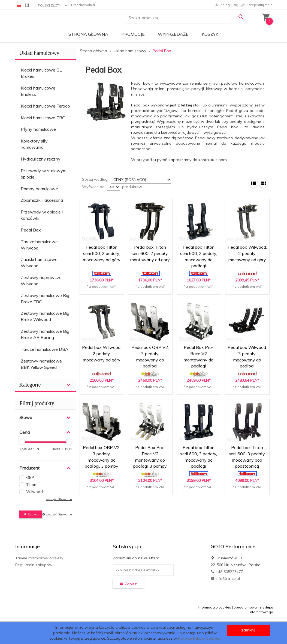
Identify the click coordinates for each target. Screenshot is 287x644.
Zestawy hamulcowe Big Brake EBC (45, 299)
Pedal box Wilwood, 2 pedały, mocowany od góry (247, 253)
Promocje (133, 34)
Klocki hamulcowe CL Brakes (41, 73)
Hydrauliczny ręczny (41, 159)
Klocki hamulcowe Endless (38, 91)
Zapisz (128, 584)
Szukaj (31, 514)
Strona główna (88, 34)
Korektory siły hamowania (34, 144)
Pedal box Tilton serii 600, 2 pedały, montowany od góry (150, 253)
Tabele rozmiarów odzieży (39, 558)
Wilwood (34, 492)
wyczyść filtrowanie (59, 499)
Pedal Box (31, 230)
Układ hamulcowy (39, 53)
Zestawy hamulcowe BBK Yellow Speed (41, 364)
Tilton (31, 485)
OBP (30, 477)
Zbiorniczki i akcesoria (42, 200)
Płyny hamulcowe (38, 129)
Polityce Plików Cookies (199, 638)
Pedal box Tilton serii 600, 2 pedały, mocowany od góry (102, 253)
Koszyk (210, 34)
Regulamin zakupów (34, 565)
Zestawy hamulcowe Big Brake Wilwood (45, 316)
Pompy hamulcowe (39, 189)
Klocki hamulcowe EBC (43, 118)
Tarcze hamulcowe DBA (45, 349)
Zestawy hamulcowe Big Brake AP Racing (45, 334)
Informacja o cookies (215, 607)
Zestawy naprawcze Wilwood (41, 281)
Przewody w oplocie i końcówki (42, 215)
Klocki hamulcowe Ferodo (45, 106)
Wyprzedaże (173, 34)
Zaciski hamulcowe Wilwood (39, 262)
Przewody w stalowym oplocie (44, 174)
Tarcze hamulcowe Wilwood (39, 245)
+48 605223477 (227, 572)
